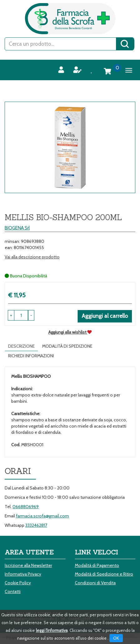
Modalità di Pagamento (97, 565)
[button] (31, 315)
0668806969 (26, 507)
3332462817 (36, 525)
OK (116, 638)
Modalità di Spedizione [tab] (67, 346)
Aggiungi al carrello (105, 316)
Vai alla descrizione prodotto (32, 257)
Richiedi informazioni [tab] (31, 356)
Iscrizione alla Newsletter (28, 565)
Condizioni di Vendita (95, 583)
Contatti (13, 591)
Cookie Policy (18, 583)
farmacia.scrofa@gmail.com (42, 516)
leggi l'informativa (52, 630)
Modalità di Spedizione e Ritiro (104, 574)
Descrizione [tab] (21, 346)
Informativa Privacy (23, 574)
